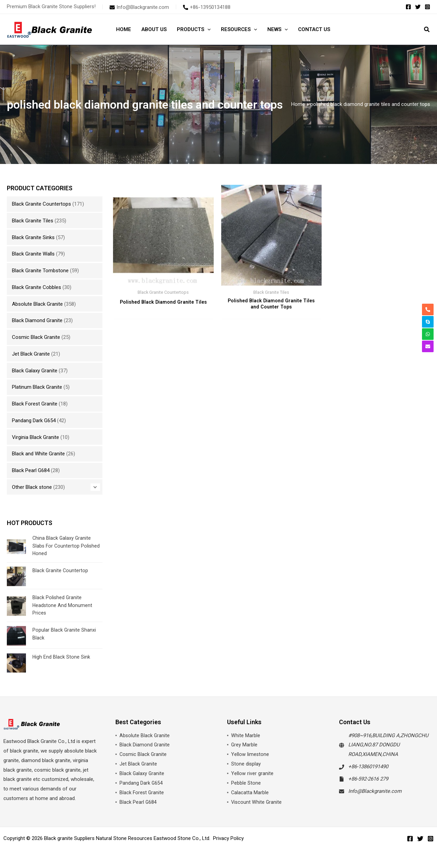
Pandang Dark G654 (34, 421)
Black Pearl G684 (31, 470)
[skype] (428, 322)
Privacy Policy (228, 838)
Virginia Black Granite (36, 437)
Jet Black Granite (31, 354)
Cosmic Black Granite (36, 337)
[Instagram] (427, 7)
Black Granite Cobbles (37, 287)
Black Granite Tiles (33, 221)
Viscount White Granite (257, 802)
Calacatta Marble (250, 793)
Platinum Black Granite (37, 387)
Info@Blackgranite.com (375, 791)
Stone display (246, 764)
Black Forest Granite (35, 404)
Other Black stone (32, 487)
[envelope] (139, 7)
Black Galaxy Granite (35, 371)
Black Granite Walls (33, 254)
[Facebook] (408, 7)
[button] (207, 29)
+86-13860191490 (368, 767)
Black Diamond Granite (37, 320)
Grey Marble (244, 745)
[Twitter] (418, 7)
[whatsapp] (428, 334)
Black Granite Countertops (41, 204)
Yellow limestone (250, 754)
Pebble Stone (246, 783)
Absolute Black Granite (37, 304)
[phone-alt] (207, 7)
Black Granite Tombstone (40, 271)
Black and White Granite (38, 454)
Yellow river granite (252, 773)
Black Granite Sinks (33, 237)
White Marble (246, 735)
